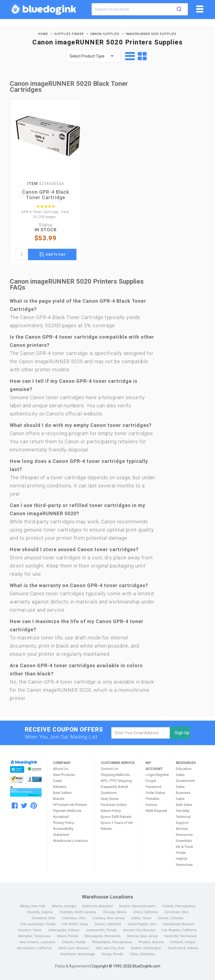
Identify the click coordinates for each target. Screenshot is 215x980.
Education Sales (184, 772)
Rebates (60, 787)
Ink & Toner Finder (185, 850)
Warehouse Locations (70, 841)
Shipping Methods (115, 775)
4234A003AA (46, 184)
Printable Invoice (152, 802)
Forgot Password (153, 784)
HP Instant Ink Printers (70, 805)
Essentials (184, 841)
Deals (58, 781)
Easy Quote (110, 799)
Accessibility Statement (63, 832)
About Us (61, 769)
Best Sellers (62, 793)
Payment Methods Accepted (67, 814)
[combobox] (140, 9)
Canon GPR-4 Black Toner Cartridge (46, 195)
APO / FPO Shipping (116, 781)
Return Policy (111, 811)
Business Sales (183, 796)
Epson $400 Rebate (116, 817)
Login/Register (157, 775)
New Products (64, 775)
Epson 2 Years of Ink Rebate (117, 826)
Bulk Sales (184, 805)
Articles (182, 829)
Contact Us (109, 769)
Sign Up (182, 733)
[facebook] (15, 806)
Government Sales (185, 784)
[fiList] (199, 11)
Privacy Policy (64, 823)
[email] (141, 733)
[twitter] (24, 806)
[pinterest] (34, 806)
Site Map (183, 811)
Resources (184, 835)
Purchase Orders (114, 805)
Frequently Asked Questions (114, 790)
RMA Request (156, 811)
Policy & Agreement (72, 966)
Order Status (155, 793)
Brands (59, 799)
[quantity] (21, 254)
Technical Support (183, 820)
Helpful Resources (184, 862)
